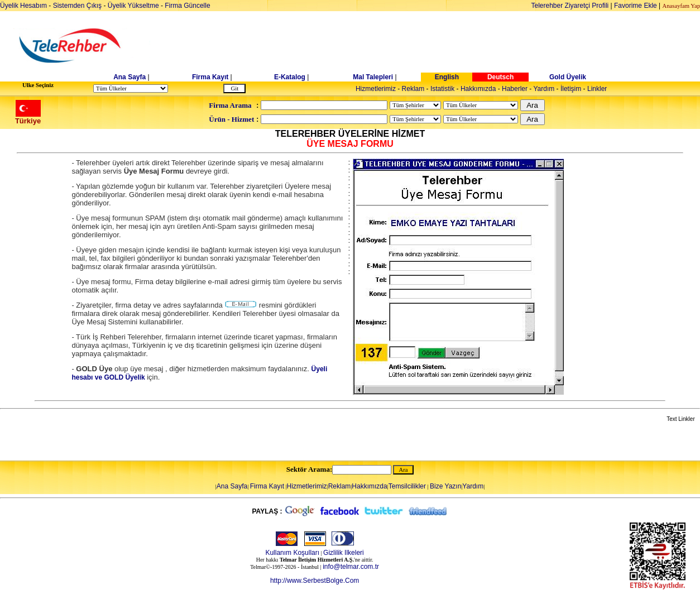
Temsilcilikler (407, 486)
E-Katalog (290, 77)
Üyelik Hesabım (23, 6)
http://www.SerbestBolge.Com (315, 581)
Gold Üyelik (568, 77)
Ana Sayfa (130, 77)
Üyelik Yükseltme (133, 6)
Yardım (544, 89)
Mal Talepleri (373, 77)
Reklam (413, 89)
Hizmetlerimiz (376, 89)
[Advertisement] (436, 46)
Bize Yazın (445, 486)
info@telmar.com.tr (351, 567)
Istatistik (442, 89)
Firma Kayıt (210, 77)
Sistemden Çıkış (77, 6)
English (447, 77)
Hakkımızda (478, 89)
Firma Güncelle (187, 6)
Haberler (515, 89)
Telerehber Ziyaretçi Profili (570, 6)
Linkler (597, 89)
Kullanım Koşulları (292, 553)
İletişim (571, 89)
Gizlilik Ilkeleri (344, 553)
